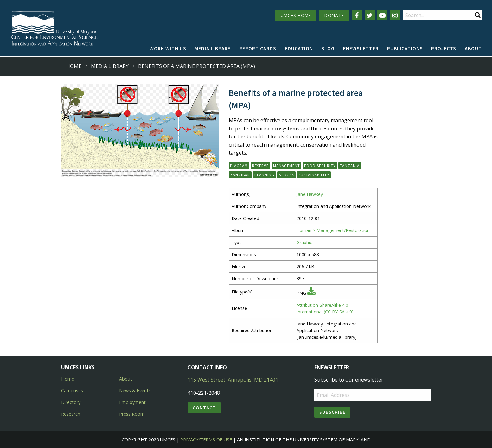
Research (71, 414)
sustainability (314, 175)
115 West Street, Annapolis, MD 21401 (233, 380)
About (473, 48)
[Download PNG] (311, 293)
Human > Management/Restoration (333, 230)
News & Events (135, 391)
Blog (328, 48)
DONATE (334, 15)
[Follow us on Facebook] (357, 15)
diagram (239, 166)
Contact (204, 408)
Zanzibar (240, 175)
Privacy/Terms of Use (206, 440)
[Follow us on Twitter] (370, 15)
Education (299, 48)
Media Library (213, 48)
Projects (444, 48)
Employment (132, 402)
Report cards (258, 48)
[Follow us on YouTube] (382, 15)
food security (320, 166)
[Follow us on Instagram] (395, 15)
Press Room (132, 414)
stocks (287, 175)
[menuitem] (168, 49)
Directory (71, 402)
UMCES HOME (296, 15)
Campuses (72, 391)
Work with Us (168, 48)
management (287, 166)
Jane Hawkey (310, 194)
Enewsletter (361, 48)
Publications (405, 48)
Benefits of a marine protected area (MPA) (197, 66)
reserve (260, 166)
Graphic (304, 242)
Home (74, 66)
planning (264, 175)
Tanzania (350, 166)
